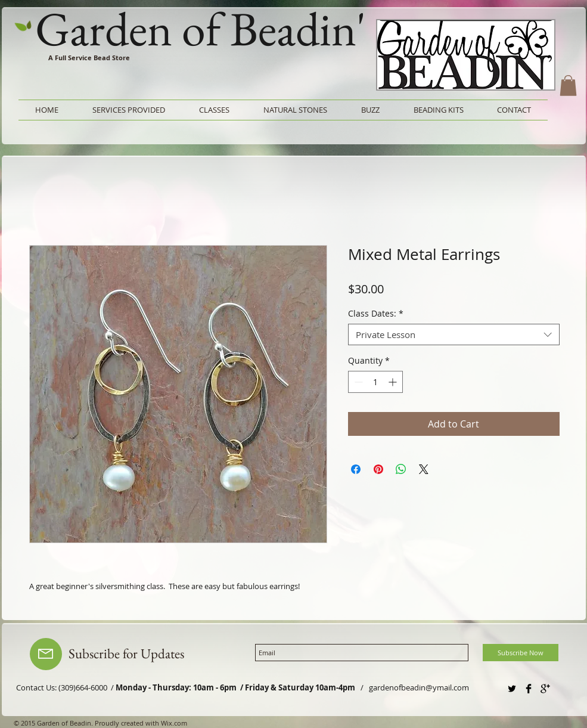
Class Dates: (376, 314)
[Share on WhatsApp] (401, 469)
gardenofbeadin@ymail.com (419, 687)
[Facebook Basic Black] (529, 689)
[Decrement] (357, 382)
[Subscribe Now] (521, 653)
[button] (568, 86)
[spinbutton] (375, 382)
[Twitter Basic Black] (512, 689)
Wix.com (174, 723)
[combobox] (454, 334)
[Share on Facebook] (356, 469)
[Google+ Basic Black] (545, 689)
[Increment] (394, 382)
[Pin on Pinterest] (378, 469)
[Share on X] (424, 469)
